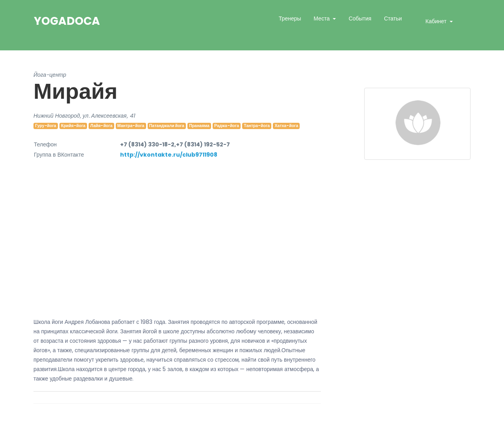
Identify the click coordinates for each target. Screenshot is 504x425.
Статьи (393, 18)
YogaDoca (67, 21)
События (360, 18)
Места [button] (323, 18)
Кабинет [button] (437, 21)
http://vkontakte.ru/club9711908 (169, 155)
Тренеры (290, 18)
